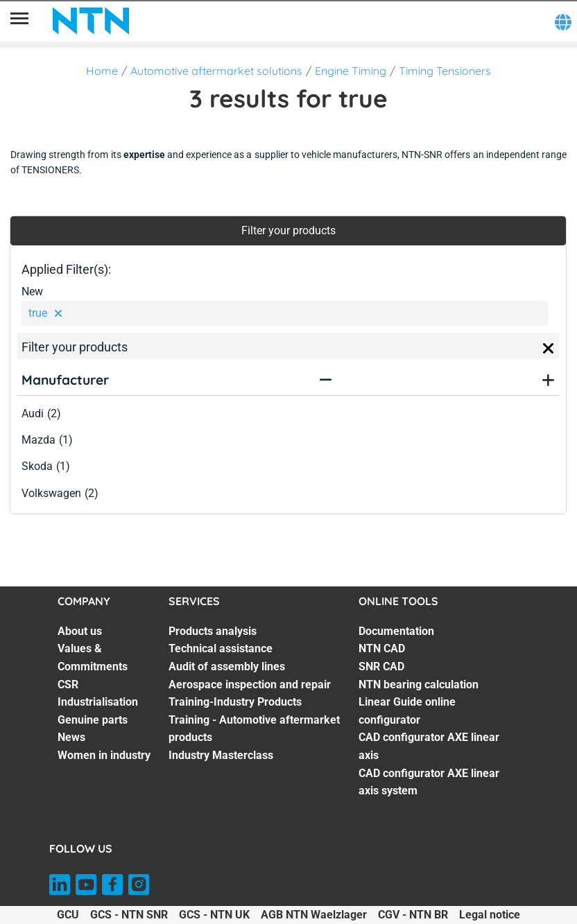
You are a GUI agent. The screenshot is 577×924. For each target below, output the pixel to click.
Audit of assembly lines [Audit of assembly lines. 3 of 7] (227, 666)
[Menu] (19, 21)
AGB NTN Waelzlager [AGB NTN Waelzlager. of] (314, 915)
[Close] (549, 349)
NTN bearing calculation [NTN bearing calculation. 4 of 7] (419, 685)
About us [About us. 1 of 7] (80, 631)
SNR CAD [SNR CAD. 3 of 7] (381, 666)
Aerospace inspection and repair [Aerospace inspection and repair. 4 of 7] (250, 685)
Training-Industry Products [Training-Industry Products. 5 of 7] (235, 702)
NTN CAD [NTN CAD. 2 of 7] (382, 648)
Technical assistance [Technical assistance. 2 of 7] (221, 648)
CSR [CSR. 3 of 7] (68, 685)
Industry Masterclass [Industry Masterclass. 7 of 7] (221, 755)
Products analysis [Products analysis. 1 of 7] (213, 631)
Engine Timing (351, 71)
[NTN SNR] (91, 21)
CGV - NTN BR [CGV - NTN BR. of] (413, 915)
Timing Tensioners (445, 71)
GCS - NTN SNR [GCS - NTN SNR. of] (129, 915)
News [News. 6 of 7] (71, 737)
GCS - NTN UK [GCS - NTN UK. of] (214, 915)
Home (102, 71)
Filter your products (288, 230)
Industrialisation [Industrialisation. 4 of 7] (98, 702)
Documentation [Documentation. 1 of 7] (396, 631)
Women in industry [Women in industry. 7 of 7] (104, 755)
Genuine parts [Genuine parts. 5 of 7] (93, 720)
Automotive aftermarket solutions (216, 71)
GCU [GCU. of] (68, 915)
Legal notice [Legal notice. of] (490, 915)
